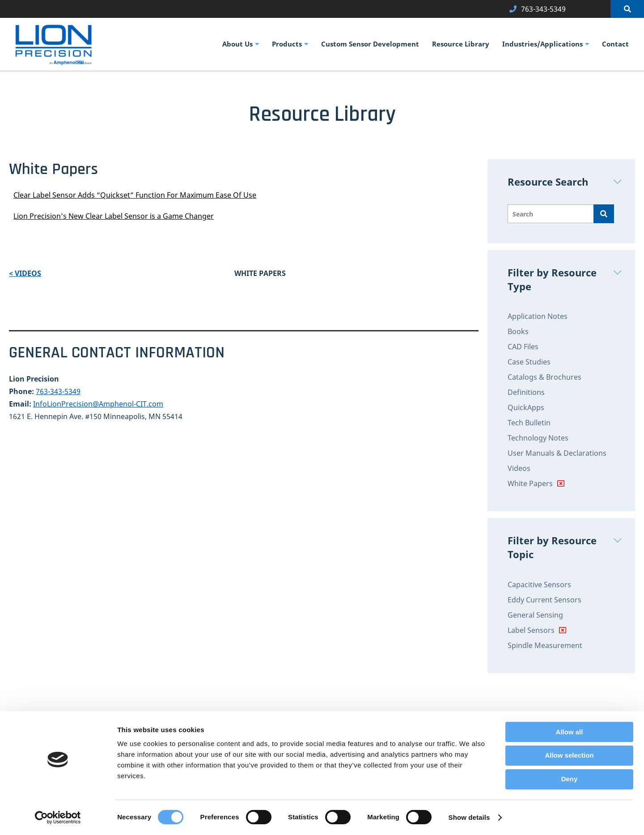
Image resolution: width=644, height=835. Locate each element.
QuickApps (526, 407)
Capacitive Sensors (539, 585)
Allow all (570, 732)
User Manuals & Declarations (557, 453)
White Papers (530, 483)
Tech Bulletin (529, 423)
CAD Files (523, 347)
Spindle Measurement (545, 645)
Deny (570, 779)
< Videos (25, 273)
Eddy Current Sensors (544, 600)
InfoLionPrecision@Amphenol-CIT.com (98, 404)
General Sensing (535, 615)
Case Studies (529, 362)
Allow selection (569, 755)
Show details (469, 817)
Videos (519, 468)
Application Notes (538, 316)
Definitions (526, 392)
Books (518, 331)
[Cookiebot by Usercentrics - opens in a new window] (58, 818)
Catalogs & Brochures (544, 377)
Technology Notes (538, 438)
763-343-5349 (58, 391)
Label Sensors (531, 630)
